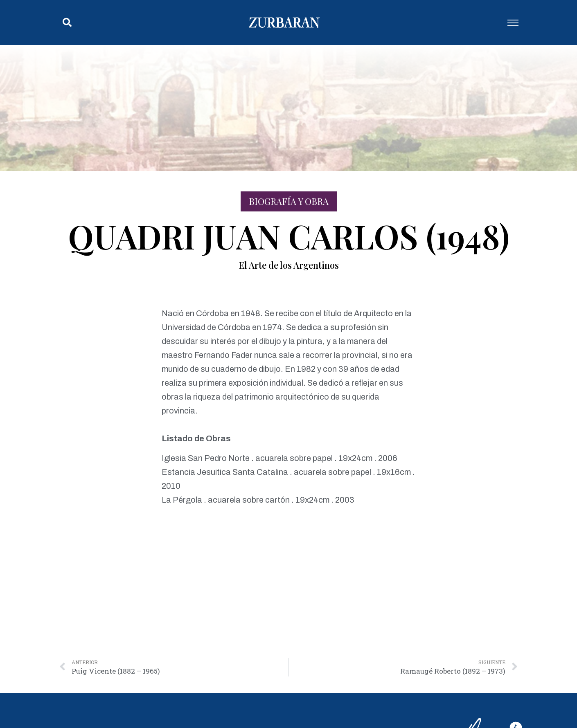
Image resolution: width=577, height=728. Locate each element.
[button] (67, 22)
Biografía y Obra (289, 201)
